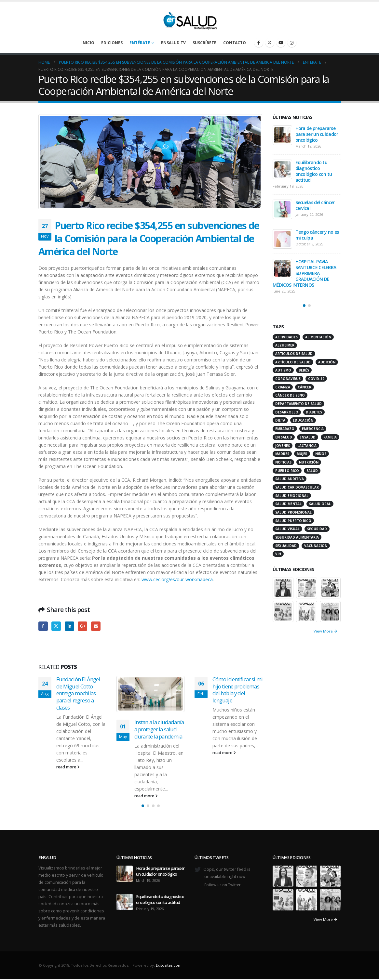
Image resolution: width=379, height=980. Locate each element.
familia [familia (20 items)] (330, 437)
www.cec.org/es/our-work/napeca (177, 579)
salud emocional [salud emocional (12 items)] (292, 496)
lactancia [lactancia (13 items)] (307, 446)
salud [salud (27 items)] (312, 471)
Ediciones (112, 43)
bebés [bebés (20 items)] (304, 370)
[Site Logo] (190, 19)
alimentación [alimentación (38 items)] (318, 337)
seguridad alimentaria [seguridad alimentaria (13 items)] (297, 537)
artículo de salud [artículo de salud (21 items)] (293, 362)
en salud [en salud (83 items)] (284, 437)
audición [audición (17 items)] (327, 362)
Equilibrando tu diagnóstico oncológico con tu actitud (314, 171)
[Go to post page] (151, 694)
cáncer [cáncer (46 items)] (305, 387)
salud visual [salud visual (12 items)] (287, 529)
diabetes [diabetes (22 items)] (314, 412)
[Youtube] (281, 43)
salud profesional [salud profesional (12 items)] (293, 512)
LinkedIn (69, 626)
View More (325, 631)
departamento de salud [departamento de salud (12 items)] (298, 404)
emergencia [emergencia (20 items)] (313, 429)
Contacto (235, 43)
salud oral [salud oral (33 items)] (320, 504)
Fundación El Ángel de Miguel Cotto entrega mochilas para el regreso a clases (78, 693)
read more (68, 767)
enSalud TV (173, 43)
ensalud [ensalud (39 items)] (308, 437)
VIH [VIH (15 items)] (278, 554)
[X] (270, 43)
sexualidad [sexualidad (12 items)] (286, 546)
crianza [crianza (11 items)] (283, 387)
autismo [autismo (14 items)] (283, 370)
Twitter (56, 626)
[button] (143, 806)
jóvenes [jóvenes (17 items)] (283, 446)
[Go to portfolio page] (283, 588)
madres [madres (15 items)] (282, 454)
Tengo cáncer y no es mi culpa (317, 235)
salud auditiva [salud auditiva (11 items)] (290, 479)
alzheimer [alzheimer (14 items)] (285, 345)
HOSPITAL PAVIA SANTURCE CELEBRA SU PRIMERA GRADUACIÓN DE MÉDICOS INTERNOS (305, 273)
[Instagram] (292, 43)
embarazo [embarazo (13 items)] (285, 429)
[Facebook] (259, 43)
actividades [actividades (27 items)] (286, 337)
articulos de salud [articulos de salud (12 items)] (294, 354)
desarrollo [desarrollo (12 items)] (287, 412)
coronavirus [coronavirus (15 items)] (288, 379)
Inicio (88, 43)
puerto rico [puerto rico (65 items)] (287, 471)
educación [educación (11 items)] (303, 420)
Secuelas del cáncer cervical (315, 205)
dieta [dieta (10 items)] (280, 420)
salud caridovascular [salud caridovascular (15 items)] (297, 487)
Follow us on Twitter (223, 885)
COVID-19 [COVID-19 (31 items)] (316, 379)
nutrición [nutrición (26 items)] (309, 462)
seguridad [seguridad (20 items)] (317, 529)
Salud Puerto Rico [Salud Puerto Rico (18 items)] (293, 521)
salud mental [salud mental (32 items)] (288, 504)
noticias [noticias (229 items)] (283, 462)
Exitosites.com (169, 965)
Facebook (43, 626)
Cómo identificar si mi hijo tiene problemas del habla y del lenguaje (238, 690)
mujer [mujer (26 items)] (302, 454)
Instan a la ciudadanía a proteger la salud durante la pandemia (159, 729)
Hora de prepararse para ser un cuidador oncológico (317, 134)
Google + (82, 626)
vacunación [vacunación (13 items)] (316, 546)
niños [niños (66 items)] (321, 454)
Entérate (140, 43)
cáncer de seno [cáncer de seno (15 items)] (290, 395)
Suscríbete (204, 43)
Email (96, 626)
